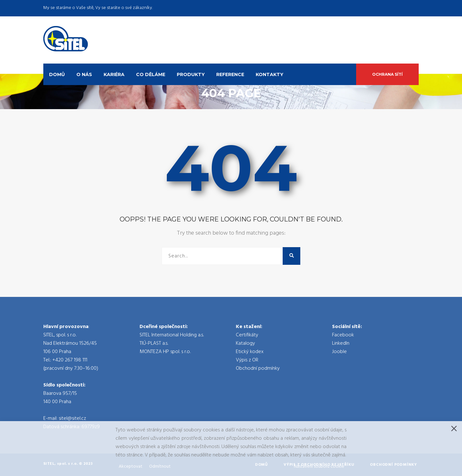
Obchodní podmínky (258, 368)
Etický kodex (250, 352)
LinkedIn (341, 343)
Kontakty (269, 74)
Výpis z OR (247, 360)
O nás (84, 74)
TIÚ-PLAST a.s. (154, 343)
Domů (57, 74)
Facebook (343, 335)
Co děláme (151, 74)
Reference (230, 74)
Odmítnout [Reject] (160, 467)
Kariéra (114, 74)
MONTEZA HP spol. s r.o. (165, 352)
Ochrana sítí (387, 74)
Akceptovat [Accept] (131, 467)
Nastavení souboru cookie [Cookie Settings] (319, 467)
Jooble (339, 352)
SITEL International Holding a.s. (172, 335)
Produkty (191, 74)
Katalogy (245, 343)
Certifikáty (247, 335)
